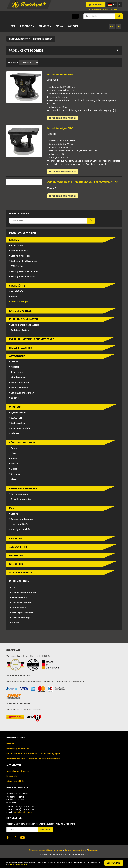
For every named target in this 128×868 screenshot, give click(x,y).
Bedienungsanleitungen (23, 599)
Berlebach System (19, 337)
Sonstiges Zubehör (19, 435)
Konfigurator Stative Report (24, 278)
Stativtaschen (17, 430)
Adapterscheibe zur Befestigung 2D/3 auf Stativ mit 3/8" (82, 186)
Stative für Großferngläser (23, 268)
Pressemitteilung (19, 624)
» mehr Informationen (50, 865)
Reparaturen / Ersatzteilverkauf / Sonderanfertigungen (33, 760)
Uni (12, 594)
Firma (59, 26)
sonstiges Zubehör (19, 536)
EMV (12, 515)
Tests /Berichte (18, 604)
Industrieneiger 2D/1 (62, 129)
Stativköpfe (17, 292)
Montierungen (17, 384)
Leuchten (16, 545)
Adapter (14, 374)
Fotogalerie (12, 783)
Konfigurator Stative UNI (22, 283)
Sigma (13, 476)
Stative (14, 246)
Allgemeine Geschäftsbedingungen (46, 857)
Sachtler (14, 470)
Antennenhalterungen (21, 526)
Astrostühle (16, 379)
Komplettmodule (18, 501)
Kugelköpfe (16, 298)
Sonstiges (16, 571)
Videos (14, 629)
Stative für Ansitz (19, 257)
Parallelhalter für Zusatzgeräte (32, 346)
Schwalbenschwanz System (24, 332)
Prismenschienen (18, 394)
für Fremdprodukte (22, 449)
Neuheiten (16, 562)
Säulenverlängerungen (21, 399)
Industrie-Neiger (18, 308)
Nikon (13, 465)
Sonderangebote (21, 579)
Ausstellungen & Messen (18, 778)
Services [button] (45, 26)
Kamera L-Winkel (21, 317)
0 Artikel (95, 4)
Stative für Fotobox (20, 262)
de (112, 4)
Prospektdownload (20, 609)
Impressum (115, 10)
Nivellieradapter (21, 354)
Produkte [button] (27, 26)
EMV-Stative (16, 273)
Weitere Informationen (65, 118)
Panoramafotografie (23, 495)
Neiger (13, 303)
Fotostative (15, 252)
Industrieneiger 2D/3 (62, 75)
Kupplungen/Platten (24, 326)
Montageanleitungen (21, 619)
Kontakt (73, 26)
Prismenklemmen (19, 389)
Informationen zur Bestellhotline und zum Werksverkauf (33, 765)
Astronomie (17, 363)
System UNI (15, 424)
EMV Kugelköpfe (18, 531)
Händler (10, 750)
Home (12, 26)
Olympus (14, 481)
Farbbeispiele (18, 614)
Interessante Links (15, 788)
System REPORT (18, 419)
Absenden (45, 836)
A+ (112, 26)
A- (119, 26)
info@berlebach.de (23, 819)
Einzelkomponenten (20, 506)
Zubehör (14, 405)
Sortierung (13, 63)
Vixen (13, 486)
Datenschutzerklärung (99, 10)
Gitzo (13, 460)
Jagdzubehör (18, 554)
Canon (13, 455)
